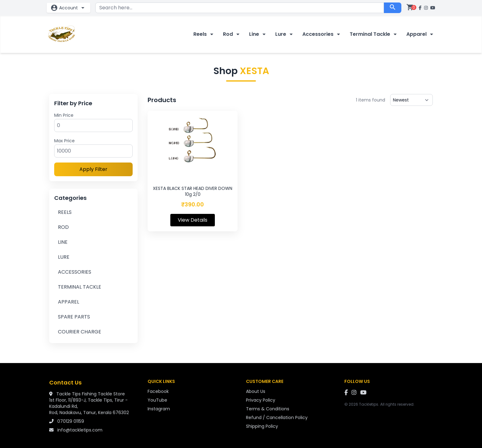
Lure (285, 34)
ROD (63, 227)
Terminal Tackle (374, 34)
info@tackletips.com (80, 430)
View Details (193, 220)
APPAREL (69, 302)
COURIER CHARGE (80, 332)
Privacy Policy (261, 400)
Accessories (322, 34)
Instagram (159, 409)
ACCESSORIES (75, 272)
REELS (65, 212)
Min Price (64, 115)
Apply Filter (93, 169)
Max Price (64, 141)
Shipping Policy (262, 426)
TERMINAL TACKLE (80, 287)
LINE (63, 242)
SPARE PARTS (74, 317)
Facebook (158, 391)
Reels (204, 34)
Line (258, 34)
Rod (232, 34)
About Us (256, 391)
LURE (64, 257)
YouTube (157, 400)
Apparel (421, 34)
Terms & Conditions (268, 409)
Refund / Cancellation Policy (277, 417)
